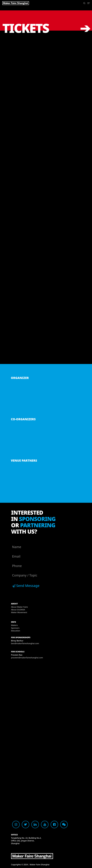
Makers (14, 625)
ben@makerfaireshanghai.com (25, 643)
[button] (89, 3)
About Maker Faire (19, 607)
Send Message (26, 586)
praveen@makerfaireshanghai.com (27, 658)
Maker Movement (19, 612)
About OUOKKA (18, 610)
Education (16, 631)
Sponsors (15, 628)
